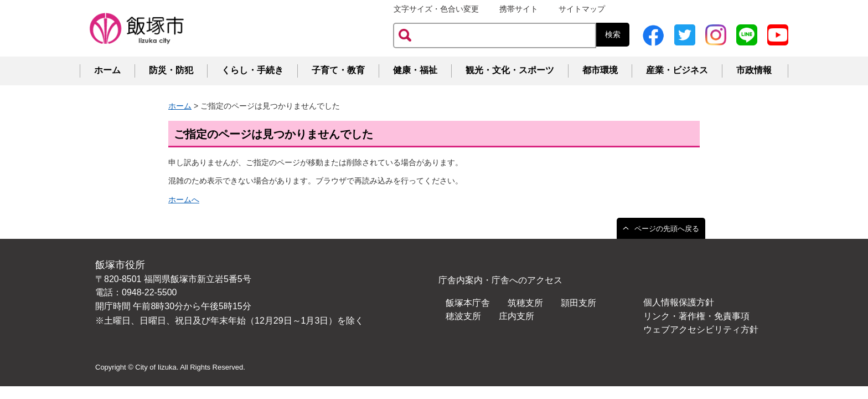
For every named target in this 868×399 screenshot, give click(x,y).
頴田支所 (578, 303)
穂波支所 (463, 316)
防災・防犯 (171, 70)
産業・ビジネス (677, 70)
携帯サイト (519, 9)
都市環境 (600, 70)
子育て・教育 (338, 70)
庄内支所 (516, 316)
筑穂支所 (525, 303)
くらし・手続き (252, 70)
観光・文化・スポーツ (510, 70)
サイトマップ (582, 9)
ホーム (107, 70)
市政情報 (754, 70)
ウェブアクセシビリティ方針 (701, 329)
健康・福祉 (415, 70)
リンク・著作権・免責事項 (696, 316)
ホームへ (184, 199)
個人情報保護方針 (679, 302)
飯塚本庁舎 (468, 303)
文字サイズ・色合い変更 (436, 9)
